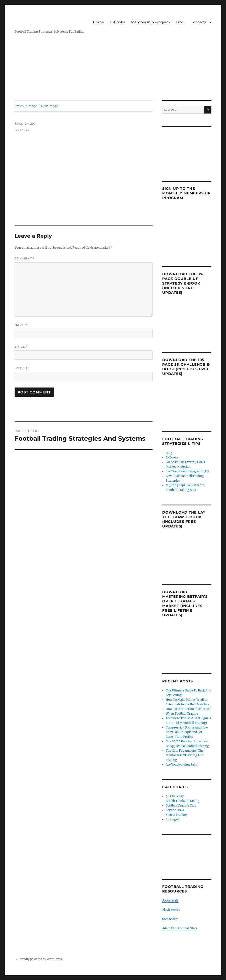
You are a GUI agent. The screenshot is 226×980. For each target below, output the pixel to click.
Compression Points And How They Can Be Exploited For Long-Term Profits (187, 732)
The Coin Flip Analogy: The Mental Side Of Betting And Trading (185, 755)
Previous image (26, 106)
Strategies (173, 819)
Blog (180, 22)
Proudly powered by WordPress (40, 959)
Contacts (199, 22)
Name (21, 325)
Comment (25, 258)
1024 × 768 (22, 130)
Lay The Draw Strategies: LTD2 (187, 471)
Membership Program (151, 22)
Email (21, 347)
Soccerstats (170, 901)
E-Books (118, 22)
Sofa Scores (170, 919)
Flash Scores (171, 910)
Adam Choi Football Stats (180, 928)
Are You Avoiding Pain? (182, 765)
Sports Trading (176, 815)
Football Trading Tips (181, 806)
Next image (50, 106)
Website (22, 368)
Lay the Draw (175, 810)
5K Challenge (175, 796)
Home (98, 22)
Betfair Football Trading (183, 801)
